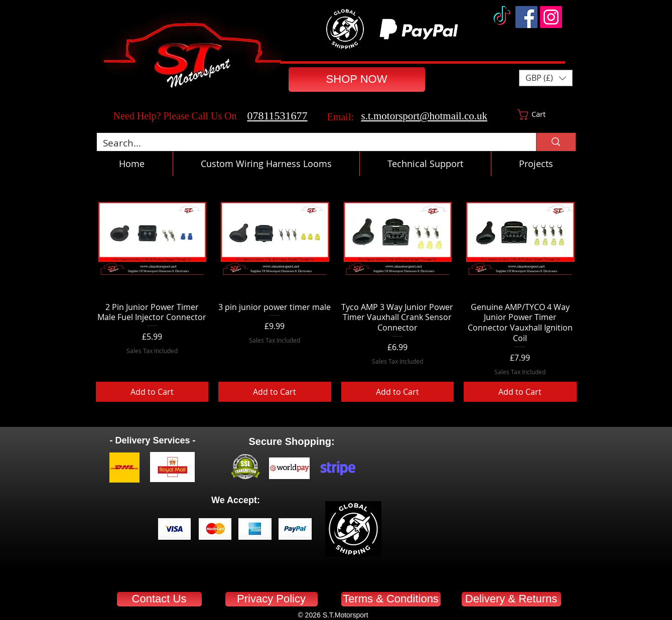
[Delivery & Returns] (511, 599)
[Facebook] (526, 17)
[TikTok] (502, 17)
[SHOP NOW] (357, 80)
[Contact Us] (159, 599)
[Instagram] (551, 17)
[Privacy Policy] (272, 599)
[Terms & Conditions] (391, 599)
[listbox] (546, 78)
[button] (546, 78)
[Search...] (309, 143)
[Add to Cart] (152, 392)
